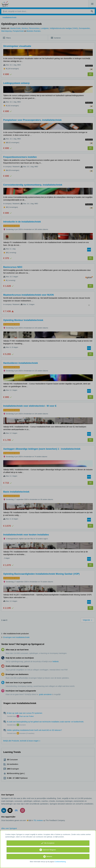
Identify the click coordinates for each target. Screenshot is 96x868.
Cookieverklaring (60, 862)
